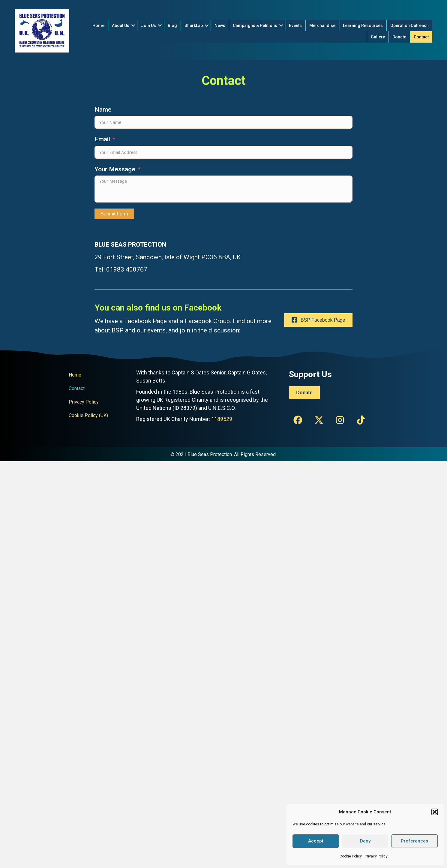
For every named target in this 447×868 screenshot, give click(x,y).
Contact (421, 37)
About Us (121, 26)
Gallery (378, 37)
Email (102, 139)
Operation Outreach (409, 26)
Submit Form (114, 214)
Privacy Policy (376, 856)
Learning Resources (363, 26)
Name (103, 110)
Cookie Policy (351, 856)
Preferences (414, 841)
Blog (172, 26)
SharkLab (194, 26)
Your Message (115, 169)
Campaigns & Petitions (255, 26)
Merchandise (322, 26)
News (220, 26)
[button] (435, 812)
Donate (399, 37)
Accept (316, 841)
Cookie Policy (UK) (88, 415)
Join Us (148, 26)
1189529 (222, 419)
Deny (365, 841)
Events (295, 26)
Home (98, 26)
